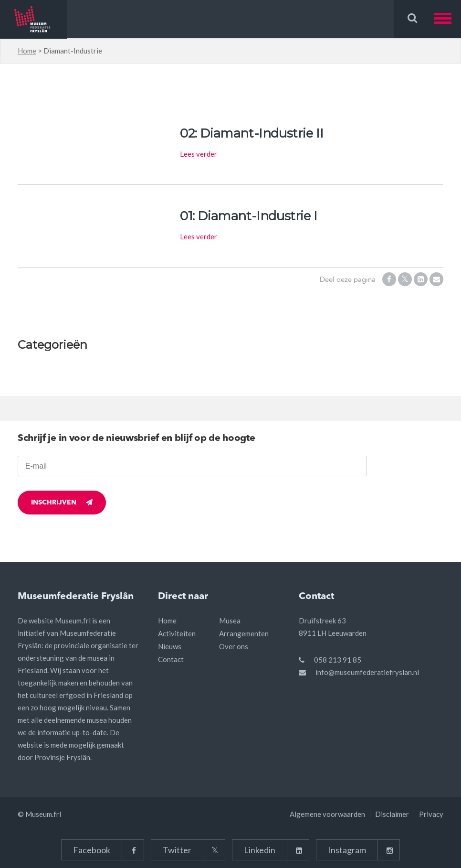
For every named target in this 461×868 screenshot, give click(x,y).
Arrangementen (244, 633)
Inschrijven (62, 502)
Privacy (431, 814)
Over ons (234, 646)
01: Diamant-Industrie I (249, 216)
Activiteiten (177, 633)
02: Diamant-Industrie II (251, 133)
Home (27, 51)
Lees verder (199, 154)
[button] (448, 19)
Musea (230, 621)
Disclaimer (392, 814)
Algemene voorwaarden (327, 814)
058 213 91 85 (338, 660)
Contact (171, 659)
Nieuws (170, 646)
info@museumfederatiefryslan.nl (367, 672)
